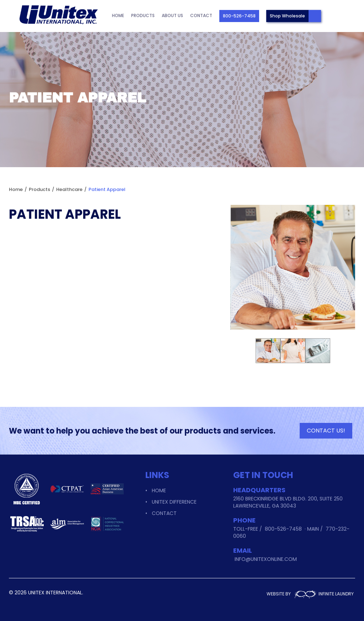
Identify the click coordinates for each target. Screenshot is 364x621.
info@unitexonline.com (266, 559)
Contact (201, 15)
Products (143, 15)
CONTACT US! (326, 431)
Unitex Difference (174, 502)
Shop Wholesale (287, 16)
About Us (172, 15)
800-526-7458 (239, 16)
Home (118, 15)
